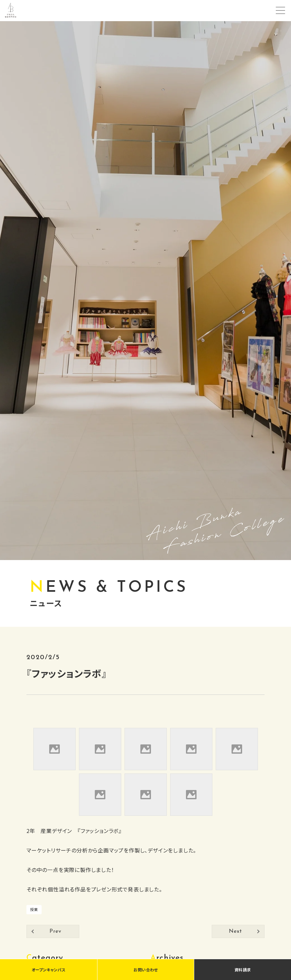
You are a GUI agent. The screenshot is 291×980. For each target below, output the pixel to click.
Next (235, 931)
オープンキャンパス (49, 970)
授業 (34, 909)
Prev (55, 931)
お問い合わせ (145, 970)
